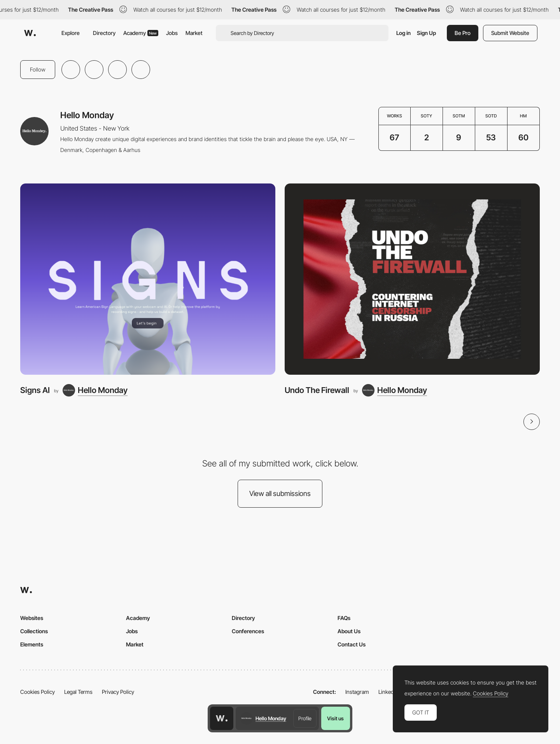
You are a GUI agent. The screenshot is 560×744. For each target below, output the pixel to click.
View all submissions (280, 493)
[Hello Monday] (95, 390)
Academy (141, 33)
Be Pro (463, 33)
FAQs (344, 618)
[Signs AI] (148, 279)
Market (194, 33)
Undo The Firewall (317, 390)
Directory (104, 33)
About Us (349, 631)
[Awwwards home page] (222, 718)
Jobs (172, 33)
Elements (32, 644)
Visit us (335, 718)
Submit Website (510, 33)
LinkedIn (388, 692)
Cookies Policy (38, 692)
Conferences (248, 631)
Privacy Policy (118, 692)
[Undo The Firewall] (412, 279)
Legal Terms (78, 692)
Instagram (357, 692)
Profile (305, 718)
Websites (32, 618)
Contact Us (352, 644)
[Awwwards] (30, 33)
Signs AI (35, 390)
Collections (34, 631)
